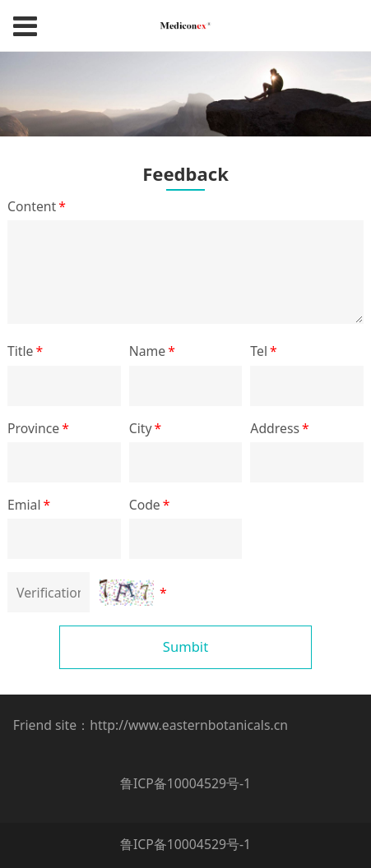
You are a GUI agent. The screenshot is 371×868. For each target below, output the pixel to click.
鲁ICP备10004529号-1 (185, 783)
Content (38, 206)
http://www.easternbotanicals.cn (189, 725)
